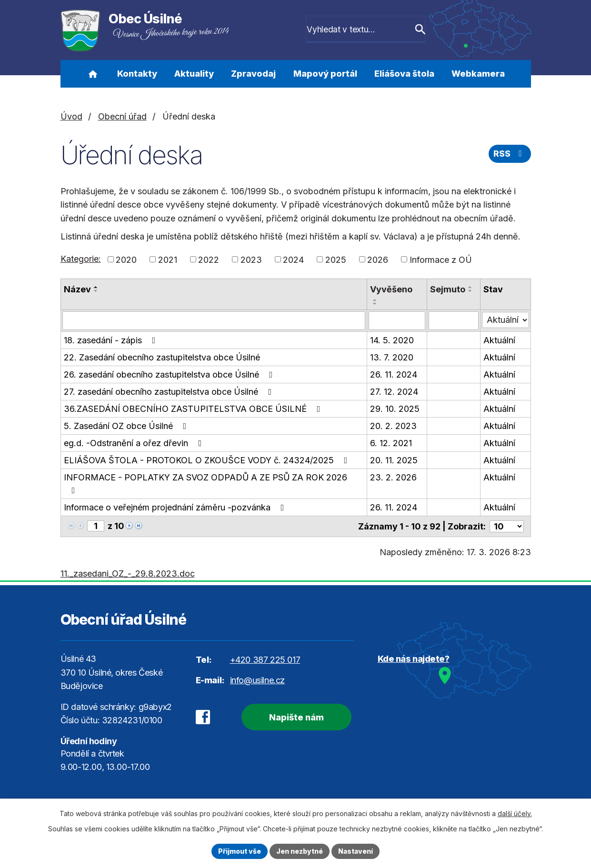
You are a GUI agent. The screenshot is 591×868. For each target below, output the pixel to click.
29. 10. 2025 (395, 408)
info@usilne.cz (257, 680)
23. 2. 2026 (394, 477)
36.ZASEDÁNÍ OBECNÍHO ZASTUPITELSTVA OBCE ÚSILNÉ (194, 408)
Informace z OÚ (441, 259)
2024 (293, 259)
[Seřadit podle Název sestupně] (96, 291)
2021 (168, 259)
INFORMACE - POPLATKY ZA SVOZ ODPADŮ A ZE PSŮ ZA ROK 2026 (205, 483)
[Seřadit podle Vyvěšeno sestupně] (376, 304)
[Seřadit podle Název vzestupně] (96, 287)
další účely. (515, 813)
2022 (209, 259)
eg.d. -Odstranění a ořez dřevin (135, 443)
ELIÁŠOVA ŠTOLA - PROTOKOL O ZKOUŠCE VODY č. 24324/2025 (208, 460)
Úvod (93, 74)
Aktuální (500, 340)
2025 (336, 259)
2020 (126, 259)
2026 (378, 259)
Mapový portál (325, 74)
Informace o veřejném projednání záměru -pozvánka (176, 507)
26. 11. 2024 (394, 374)
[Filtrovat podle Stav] (506, 319)
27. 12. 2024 (395, 391)
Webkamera (478, 74)
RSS (510, 154)
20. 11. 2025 (394, 460)
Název (77, 289)
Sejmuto (448, 289)
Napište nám (296, 717)
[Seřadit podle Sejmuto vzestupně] (471, 287)
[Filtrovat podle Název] (214, 320)
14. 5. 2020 (392, 340)
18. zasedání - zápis (112, 340)
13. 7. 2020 (392, 357)
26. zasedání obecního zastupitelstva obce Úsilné (170, 374)
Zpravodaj (253, 74)
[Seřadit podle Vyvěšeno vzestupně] (376, 300)
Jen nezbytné (300, 851)
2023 (251, 259)
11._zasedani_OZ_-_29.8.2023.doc (128, 573)
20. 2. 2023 (394, 425)
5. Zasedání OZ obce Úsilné (127, 425)
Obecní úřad (122, 116)
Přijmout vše (239, 851)
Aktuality (194, 74)
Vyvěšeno (392, 289)
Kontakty (137, 74)
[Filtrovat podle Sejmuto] (454, 320)
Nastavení (356, 851)
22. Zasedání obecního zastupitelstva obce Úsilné (162, 357)
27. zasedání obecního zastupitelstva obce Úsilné (170, 391)
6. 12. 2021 (391, 443)
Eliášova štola (404, 74)
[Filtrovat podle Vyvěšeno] (397, 320)
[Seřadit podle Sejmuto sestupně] (471, 291)
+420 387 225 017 (265, 659)
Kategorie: (81, 259)
